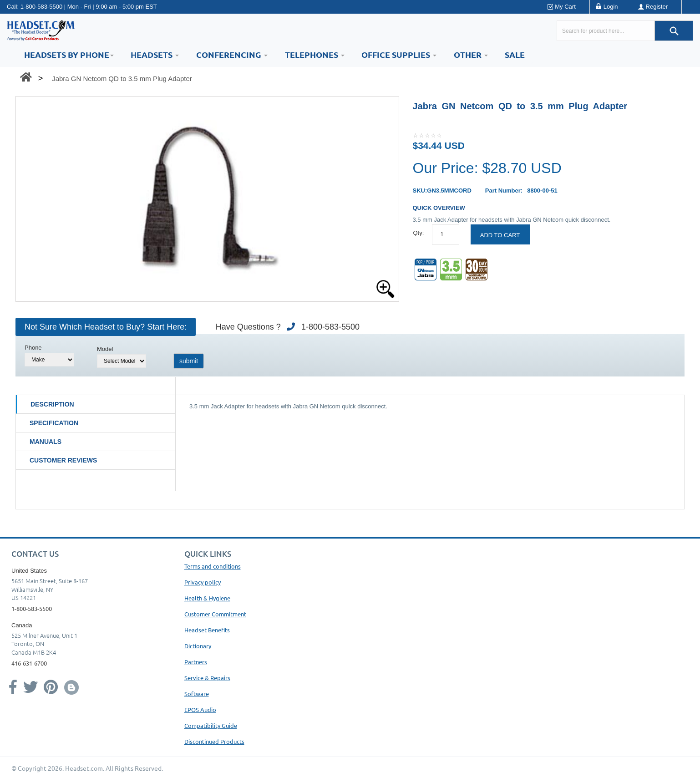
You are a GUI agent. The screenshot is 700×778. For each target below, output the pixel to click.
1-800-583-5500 (42, 7)
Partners (196, 662)
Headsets (155, 54)
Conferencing (232, 54)
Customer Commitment (215, 614)
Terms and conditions (213, 566)
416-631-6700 (29, 663)
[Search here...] (606, 31)
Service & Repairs (207, 678)
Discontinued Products (214, 741)
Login (611, 7)
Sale (515, 54)
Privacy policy (203, 582)
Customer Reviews (63, 460)
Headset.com (84, 768)
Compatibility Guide (211, 725)
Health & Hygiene (207, 598)
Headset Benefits (207, 630)
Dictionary (198, 646)
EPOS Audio (200, 709)
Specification (54, 423)
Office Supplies (399, 54)
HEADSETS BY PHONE (69, 54)
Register (657, 7)
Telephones (315, 54)
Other (471, 54)
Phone (33, 348)
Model (105, 349)
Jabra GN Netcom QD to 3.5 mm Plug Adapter (122, 79)
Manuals (46, 442)
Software (197, 694)
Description (52, 404)
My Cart (565, 7)
